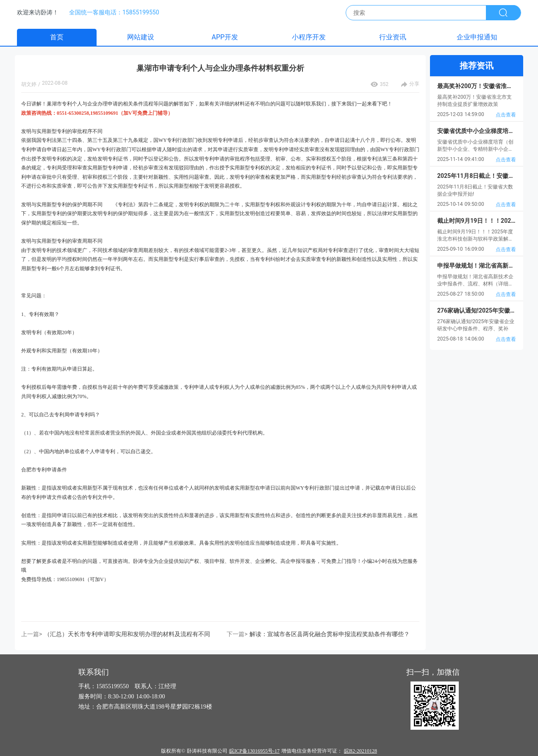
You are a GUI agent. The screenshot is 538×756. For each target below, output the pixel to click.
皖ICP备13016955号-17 (254, 751)
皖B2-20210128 (361, 751)
